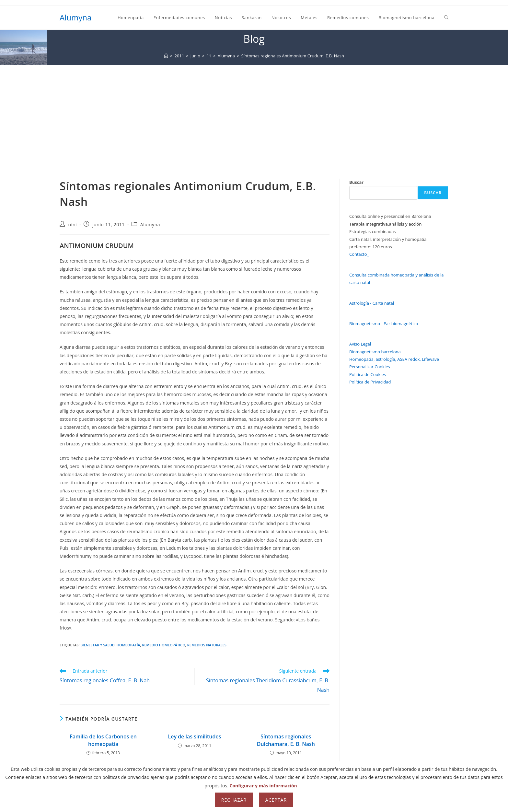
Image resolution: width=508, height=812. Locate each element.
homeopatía (128, 645)
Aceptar (276, 800)
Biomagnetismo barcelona (375, 352)
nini (73, 224)
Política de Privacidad (370, 382)
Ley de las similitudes (194, 736)
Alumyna (75, 17)
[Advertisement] (254, 114)
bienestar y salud (98, 645)
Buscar (356, 182)
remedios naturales (207, 645)
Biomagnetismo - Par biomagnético (384, 324)
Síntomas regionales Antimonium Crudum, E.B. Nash (293, 56)
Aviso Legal (360, 344)
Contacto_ (359, 254)
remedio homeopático (163, 645)
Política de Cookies (368, 374)
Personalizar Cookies (370, 367)
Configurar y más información (263, 786)
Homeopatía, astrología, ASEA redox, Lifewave (394, 359)
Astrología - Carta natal (372, 303)
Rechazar (234, 800)
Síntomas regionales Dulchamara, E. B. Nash (286, 740)
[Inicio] (166, 56)
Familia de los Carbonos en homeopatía (103, 740)
